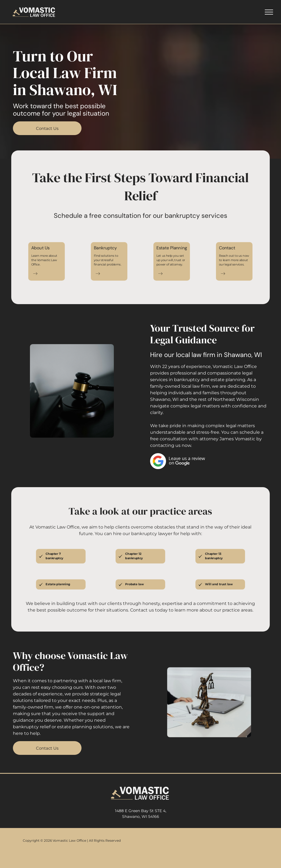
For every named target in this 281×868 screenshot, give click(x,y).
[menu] (269, 12)
